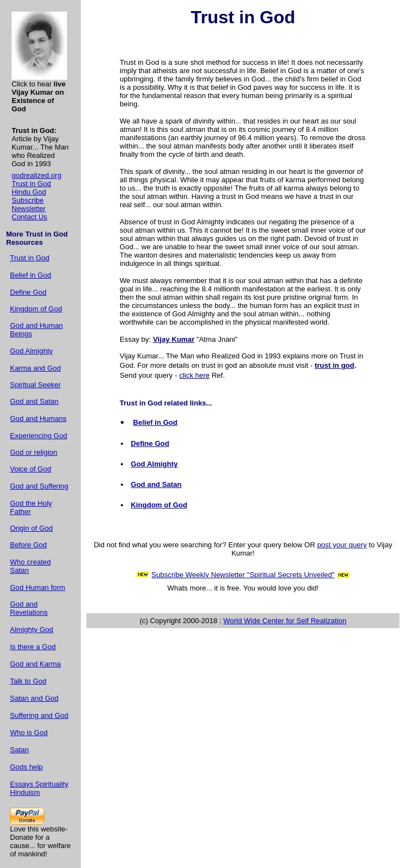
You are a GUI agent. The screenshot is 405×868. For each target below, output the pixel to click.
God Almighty (31, 351)
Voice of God (30, 469)
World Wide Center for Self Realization (285, 621)
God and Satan (34, 401)
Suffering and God (39, 715)
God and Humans (38, 418)
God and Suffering (39, 486)
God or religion (34, 452)
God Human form (38, 587)
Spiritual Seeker (35, 385)
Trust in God (31, 184)
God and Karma (35, 664)
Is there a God (33, 647)
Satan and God (34, 698)
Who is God (29, 733)
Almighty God (32, 630)
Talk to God (28, 681)
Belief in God (30, 275)
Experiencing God (39, 436)
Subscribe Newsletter (29, 204)
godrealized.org (37, 175)
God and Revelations (29, 608)
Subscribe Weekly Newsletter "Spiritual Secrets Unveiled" (243, 575)
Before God (29, 545)
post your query (342, 545)
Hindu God (29, 192)
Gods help (26, 767)
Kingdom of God (36, 309)
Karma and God (35, 368)
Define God (28, 292)
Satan (19, 750)
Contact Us (29, 217)
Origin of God (31, 528)
